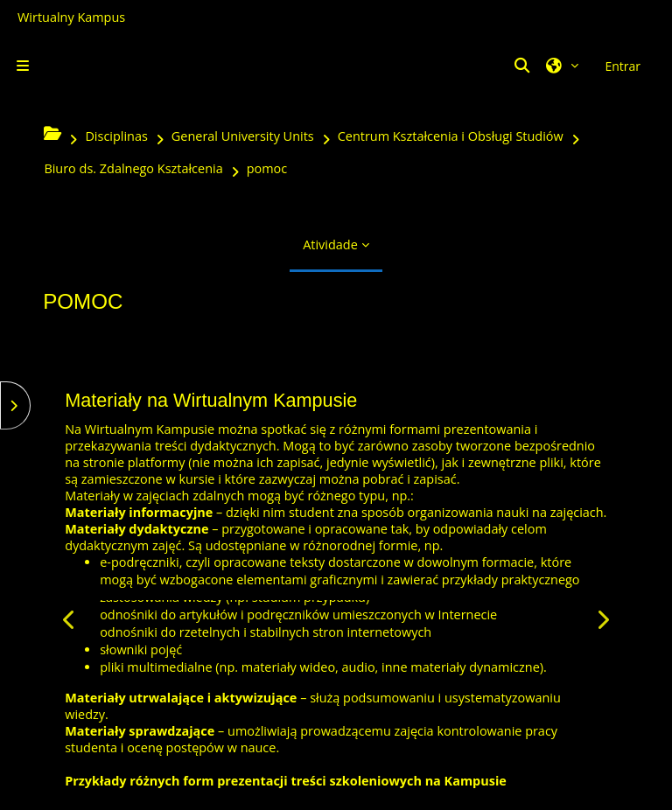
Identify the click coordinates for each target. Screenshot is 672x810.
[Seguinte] (602, 620)
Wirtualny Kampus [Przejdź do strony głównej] (71, 17)
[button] (524, 66)
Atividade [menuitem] (330, 244)
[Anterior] (70, 620)
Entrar (623, 66)
